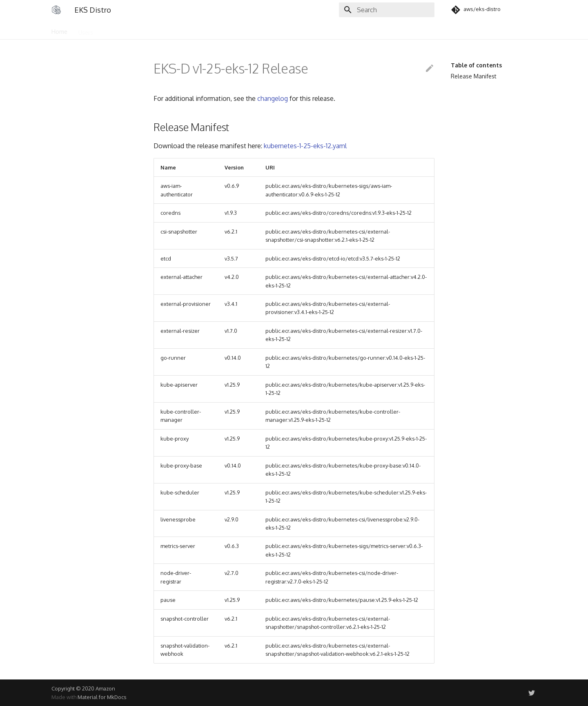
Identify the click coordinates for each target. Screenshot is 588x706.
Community (119, 30)
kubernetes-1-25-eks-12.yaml (305, 146)
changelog (273, 98)
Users (86, 30)
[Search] (387, 10)
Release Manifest (474, 76)
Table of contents (476, 65)
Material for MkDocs (102, 697)
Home (59, 30)
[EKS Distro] (56, 10)
